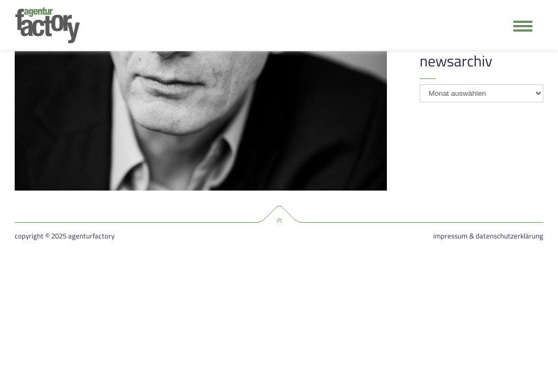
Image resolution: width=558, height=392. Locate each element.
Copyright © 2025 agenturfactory (65, 236)
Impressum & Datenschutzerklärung (488, 236)
